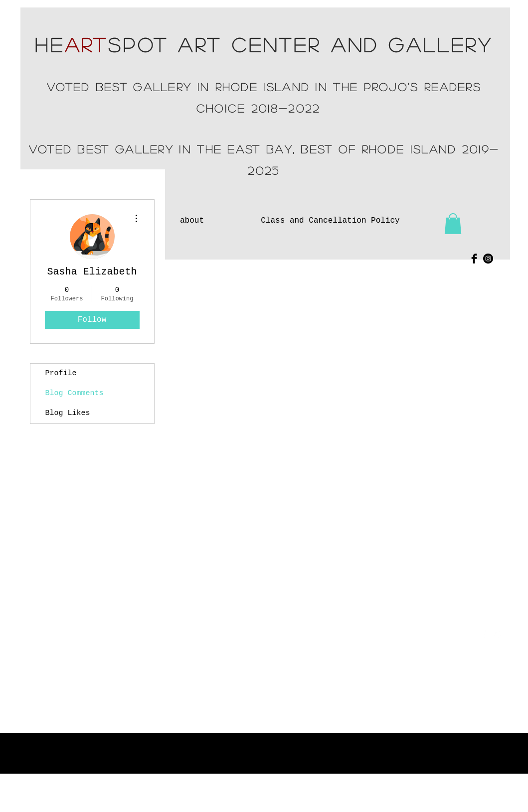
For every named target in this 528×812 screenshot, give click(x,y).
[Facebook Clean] (484, 634)
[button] (453, 224)
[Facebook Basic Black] (474, 259)
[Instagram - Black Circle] (488, 259)
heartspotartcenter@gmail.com (413, 671)
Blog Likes (68, 413)
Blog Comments (75, 393)
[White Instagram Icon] (497, 634)
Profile (61, 373)
